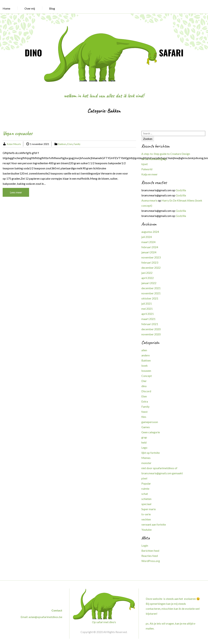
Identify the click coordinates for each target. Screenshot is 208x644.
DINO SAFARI (104, 53)
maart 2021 (148, 319)
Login (145, 545)
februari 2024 (150, 247)
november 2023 (151, 257)
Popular (146, 483)
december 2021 (151, 288)
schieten (146, 499)
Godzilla (181, 190)
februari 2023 (150, 262)
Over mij (30, 8)
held (144, 442)
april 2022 (148, 278)
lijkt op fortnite (151, 453)
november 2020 (151, 334)
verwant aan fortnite (154, 524)
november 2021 (151, 293)
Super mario (149, 509)
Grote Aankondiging (154, 159)
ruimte (145, 489)
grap (144, 437)
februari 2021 (150, 324)
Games (146, 427)
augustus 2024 (150, 232)
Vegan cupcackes (18, 133)
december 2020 (151, 329)
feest (144, 412)
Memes (146, 458)
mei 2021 (147, 309)
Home (6, 8)
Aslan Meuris (14, 144)
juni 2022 (147, 273)
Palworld (147, 169)
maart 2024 (148, 242)
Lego (144, 448)
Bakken (62, 144)
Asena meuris (149, 200)
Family (77, 144)
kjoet (145, 164)
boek (145, 365)
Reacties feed (150, 556)
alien (144, 350)
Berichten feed (150, 551)
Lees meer (16, 192)
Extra (145, 401)
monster (146, 463)
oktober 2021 (150, 298)
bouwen (146, 371)
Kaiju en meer (149, 174)
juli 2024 (147, 237)
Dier (144, 381)
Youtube (146, 530)
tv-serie (146, 514)
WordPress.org (151, 561)
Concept (147, 376)
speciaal (146, 504)
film (144, 417)
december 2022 (151, 268)
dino (144, 386)
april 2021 (148, 314)
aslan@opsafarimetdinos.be (45, 617)
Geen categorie (151, 432)
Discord (146, 391)
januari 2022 (149, 283)
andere (146, 355)
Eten (70, 144)
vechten (146, 519)
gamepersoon (150, 422)
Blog (52, 8)
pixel (144, 478)
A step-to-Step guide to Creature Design (166, 154)
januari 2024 (149, 252)
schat (145, 494)
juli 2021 (147, 303)
